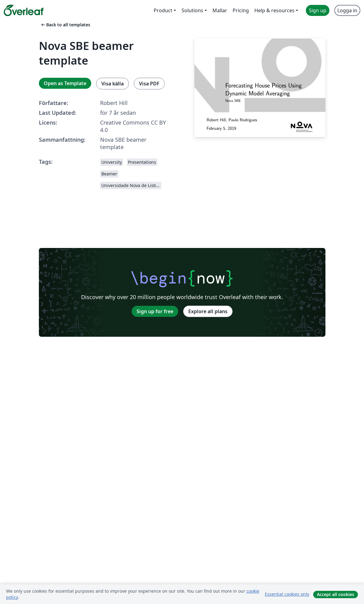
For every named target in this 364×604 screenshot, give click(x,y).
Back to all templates (65, 25)
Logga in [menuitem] (347, 10)
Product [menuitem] (163, 10)
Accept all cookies (336, 594)
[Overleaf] (24, 10)
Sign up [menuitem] (318, 10)
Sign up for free (155, 311)
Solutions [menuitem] (192, 10)
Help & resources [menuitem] (274, 10)
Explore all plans (208, 311)
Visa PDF (149, 84)
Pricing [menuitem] (241, 10)
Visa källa (113, 84)
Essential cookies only (287, 594)
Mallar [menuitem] (220, 10)
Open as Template (65, 83)
